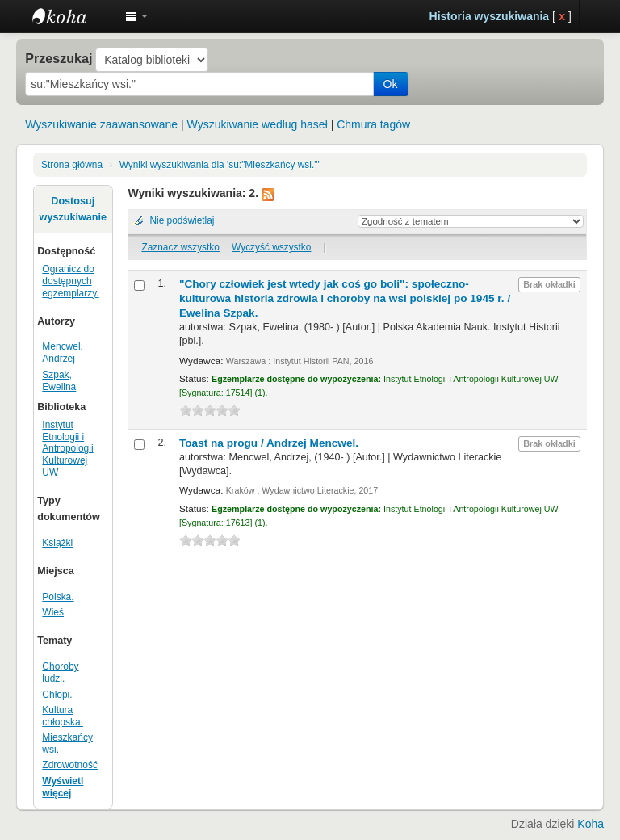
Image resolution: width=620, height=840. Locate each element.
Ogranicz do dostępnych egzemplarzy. (70, 281)
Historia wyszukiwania (490, 16)
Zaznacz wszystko (180, 247)
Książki (57, 543)
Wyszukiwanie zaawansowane (101, 124)
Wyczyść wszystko (271, 247)
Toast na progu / (269, 443)
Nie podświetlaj (182, 220)
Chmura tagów (373, 124)
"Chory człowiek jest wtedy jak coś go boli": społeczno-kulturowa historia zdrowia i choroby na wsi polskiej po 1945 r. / (345, 298)
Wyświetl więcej (63, 787)
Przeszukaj (59, 58)
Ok (391, 84)
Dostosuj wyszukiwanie (73, 209)
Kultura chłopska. (63, 716)
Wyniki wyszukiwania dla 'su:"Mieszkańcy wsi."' (220, 165)
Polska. (58, 597)
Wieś (53, 612)
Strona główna (72, 165)
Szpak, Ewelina (59, 381)
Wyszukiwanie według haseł (258, 124)
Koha (591, 824)
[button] (136, 16)
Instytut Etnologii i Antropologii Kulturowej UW (73, 16)
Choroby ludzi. (60, 672)
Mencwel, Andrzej (63, 353)
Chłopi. (57, 695)
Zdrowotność (70, 765)
